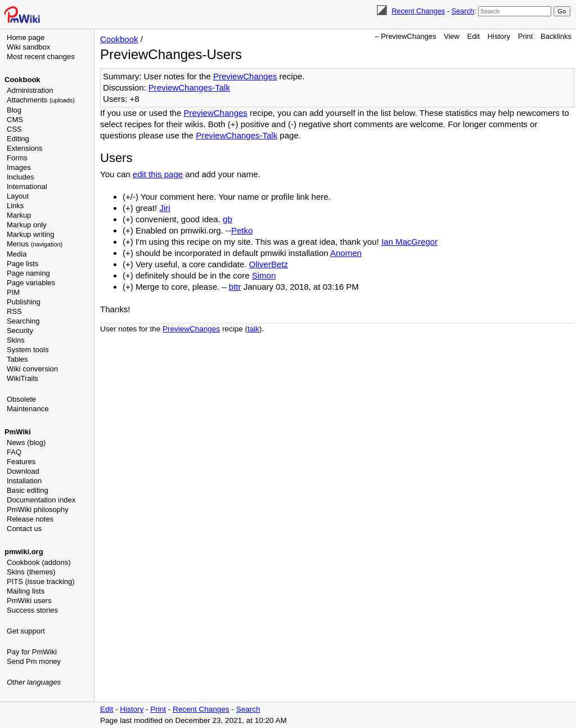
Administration (30, 90)
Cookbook (22, 80)
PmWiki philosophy (38, 509)
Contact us (24, 529)
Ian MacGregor (409, 242)
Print (526, 36)
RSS (14, 311)
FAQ (14, 452)
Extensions (25, 148)
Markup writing (31, 234)
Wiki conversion (32, 369)
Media (17, 254)
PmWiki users (29, 601)
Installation (24, 481)
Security (20, 331)
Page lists (22, 264)
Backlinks (556, 36)
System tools (28, 350)
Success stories (32, 610)
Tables (17, 359)
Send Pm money (34, 661)
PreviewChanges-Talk (189, 87)
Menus (35, 244)
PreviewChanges (245, 76)
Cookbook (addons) (39, 562)
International (27, 187)
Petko (242, 230)
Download (23, 471)
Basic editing (28, 490)
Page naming (28, 273)
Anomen (346, 253)
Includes (20, 177)
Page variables (31, 283)
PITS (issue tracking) (41, 581)
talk (253, 329)
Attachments (41, 100)
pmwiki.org (24, 552)
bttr (235, 287)
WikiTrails (22, 378)
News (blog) (26, 442)
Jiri (165, 208)
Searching (23, 321)
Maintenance (28, 409)
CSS (14, 129)
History (499, 36)
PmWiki (18, 432)
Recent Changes (418, 11)
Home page (26, 37)
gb (228, 219)
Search (462, 11)
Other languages (34, 682)
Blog (14, 110)
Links (15, 206)
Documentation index (41, 500)
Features (21, 462)
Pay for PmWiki (32, 652)
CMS (15, 120)
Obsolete (21, 399)
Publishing (24, 302)
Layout (18, 196)
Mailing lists (26, 591)
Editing (18, 139)
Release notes (30, 519)
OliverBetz (269, 264)
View (452, 36)
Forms (17, 158)
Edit (474, 36)
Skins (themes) (31, 572)
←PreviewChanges (405, 36)
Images (19, 167)
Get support (26, 631)
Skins (16, 340)
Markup (19, 215)
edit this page (158, 174)
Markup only (27, 225)
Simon (264, 275)
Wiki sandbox (28, 47)
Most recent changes (41, 57)
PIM (13, 292)
